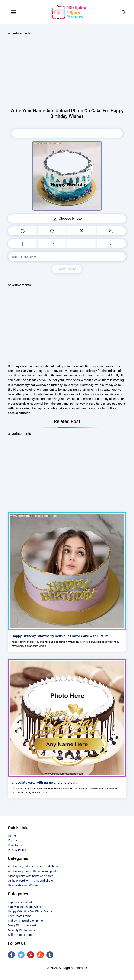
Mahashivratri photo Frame (25, 921)
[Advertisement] (67, 72)
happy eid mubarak (20, 902)
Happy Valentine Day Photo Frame (30, 911)
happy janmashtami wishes (26, 907)
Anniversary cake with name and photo (33, 866)
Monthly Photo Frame (22, 930)
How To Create (17, 845)
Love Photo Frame (20, 916)
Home (12, 836)
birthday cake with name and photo (31, 876)
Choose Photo (67, 133)
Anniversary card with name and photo (33, 871)
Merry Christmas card (22, 925)
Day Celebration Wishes (23, 885)
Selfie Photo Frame (20, 935)
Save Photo (67, 269)
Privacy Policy (17, 850)
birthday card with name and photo (30, 881)
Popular (13, 840)
